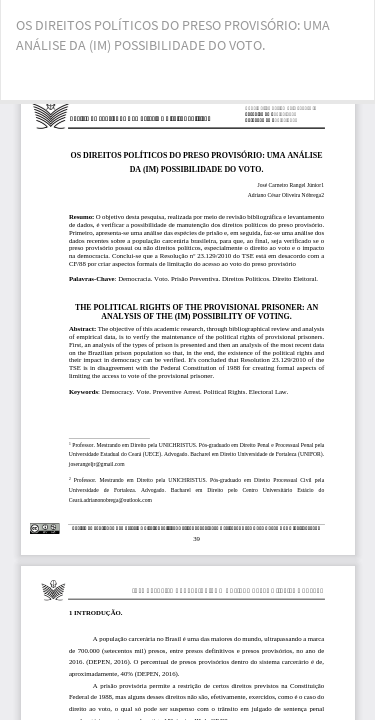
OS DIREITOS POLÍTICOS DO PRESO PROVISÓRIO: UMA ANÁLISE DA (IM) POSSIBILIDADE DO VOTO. (173, 35)
